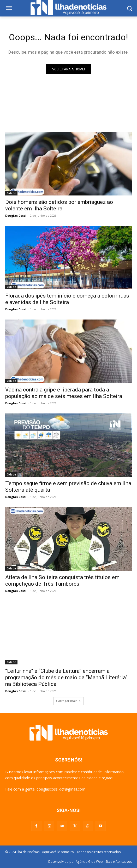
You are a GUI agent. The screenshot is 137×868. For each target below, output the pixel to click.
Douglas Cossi (16, 215)
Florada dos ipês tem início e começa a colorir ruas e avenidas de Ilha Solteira (67, 299)
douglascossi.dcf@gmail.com (61, 789)
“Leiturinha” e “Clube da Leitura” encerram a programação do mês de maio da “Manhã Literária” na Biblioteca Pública (66, 677)
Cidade (11, 193)
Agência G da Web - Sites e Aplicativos (104, 862)
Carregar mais (68, 701)
